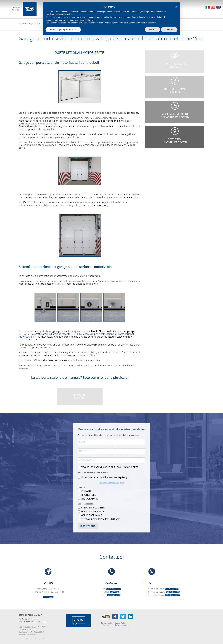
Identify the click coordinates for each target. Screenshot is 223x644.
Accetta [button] (169, 30)
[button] (176, 7)
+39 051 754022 (172, 589)
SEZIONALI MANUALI (80, 397)
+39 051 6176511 (113, 589)
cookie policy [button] (66, 14)
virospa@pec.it (114, 595)
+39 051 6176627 (172, 595)
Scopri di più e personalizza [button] (63, 30)
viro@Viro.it (115, 592)
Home (22, 23)
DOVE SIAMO (48, 597)
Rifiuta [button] (152, 30)
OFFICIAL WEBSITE (16, 9)
